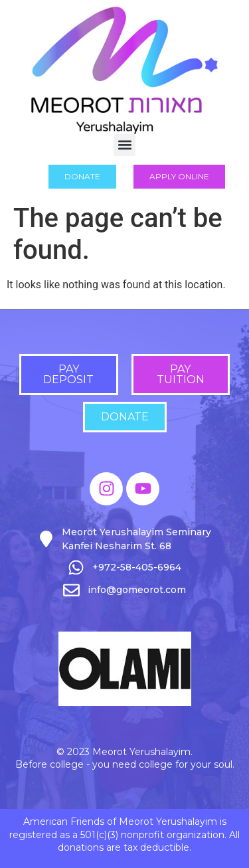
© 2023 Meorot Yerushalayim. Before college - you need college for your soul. (125, 758)
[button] (124, 145)
